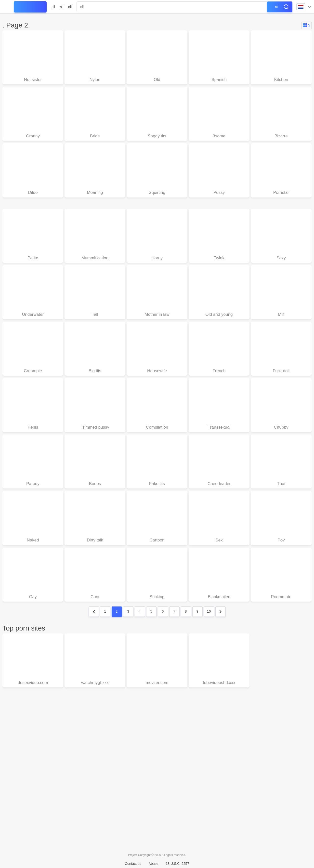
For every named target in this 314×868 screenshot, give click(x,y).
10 (209, 617)
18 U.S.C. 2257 (177, 864)
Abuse (154, 864)
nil (53, 7)
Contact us (133, 864)
